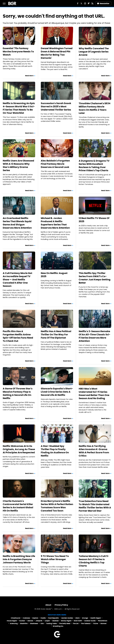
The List (76, 624)
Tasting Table (51, 624)
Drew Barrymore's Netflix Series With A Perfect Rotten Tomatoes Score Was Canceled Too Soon (57, 506)
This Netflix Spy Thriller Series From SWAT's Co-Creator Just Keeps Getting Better (95, 278)
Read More (29, 76)
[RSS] (92, 3)
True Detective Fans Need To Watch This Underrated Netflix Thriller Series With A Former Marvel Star (95, 506)
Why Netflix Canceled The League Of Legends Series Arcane (94, 52)
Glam (78, 618)
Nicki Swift (78, 621)
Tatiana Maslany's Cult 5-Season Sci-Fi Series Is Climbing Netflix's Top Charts (94, 561)
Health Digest (96, 618)
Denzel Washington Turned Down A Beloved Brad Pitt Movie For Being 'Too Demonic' (57, 53)
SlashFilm (24, 624)
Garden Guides (67, 618)
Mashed (55, 621)
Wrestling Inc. (58, 626)
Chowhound (16, 618)
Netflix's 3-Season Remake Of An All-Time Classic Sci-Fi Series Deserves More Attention (95, 336)
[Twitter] (81, 3)
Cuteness (26, 618)
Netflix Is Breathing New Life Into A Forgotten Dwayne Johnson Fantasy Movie (19, 559)
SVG (42, 624)
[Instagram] (85, 3)
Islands (30, 621)
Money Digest (66, 621)
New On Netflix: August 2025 (54, 275)
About (48, 605)
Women (103, 624)
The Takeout (86, 624)
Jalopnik (39, 621)
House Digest (12, 621)
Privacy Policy (61, 605)
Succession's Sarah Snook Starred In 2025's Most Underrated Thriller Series (56, 106)
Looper (47, 621)
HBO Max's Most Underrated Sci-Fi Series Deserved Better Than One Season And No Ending (94, 393)
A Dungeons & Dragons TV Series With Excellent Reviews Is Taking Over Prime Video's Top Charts (94, 166)
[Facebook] (78, 3)
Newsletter (103, 3)
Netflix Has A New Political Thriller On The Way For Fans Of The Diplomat (56, 335)
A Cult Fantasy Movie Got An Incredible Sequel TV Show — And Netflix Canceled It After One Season (17, 280)
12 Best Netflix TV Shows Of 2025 (94, 220)
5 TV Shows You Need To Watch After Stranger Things (55, 559)
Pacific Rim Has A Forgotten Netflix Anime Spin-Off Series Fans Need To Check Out (18, 336)
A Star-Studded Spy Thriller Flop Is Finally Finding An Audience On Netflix (55, 451)
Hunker (22, 621)
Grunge (85, 618)
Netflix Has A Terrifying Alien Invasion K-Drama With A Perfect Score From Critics (94, 451)
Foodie (43, 618)
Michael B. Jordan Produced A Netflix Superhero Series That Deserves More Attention (55, 223)
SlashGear (34, 624)
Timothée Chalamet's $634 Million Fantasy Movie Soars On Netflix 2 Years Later (95, 108)
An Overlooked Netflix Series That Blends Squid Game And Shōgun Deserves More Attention (17, 223)
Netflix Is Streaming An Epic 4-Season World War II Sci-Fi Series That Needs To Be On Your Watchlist (19, 108)
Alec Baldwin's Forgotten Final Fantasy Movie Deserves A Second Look (55, 164)
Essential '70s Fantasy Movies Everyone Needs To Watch (18, 52)
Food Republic (53, 618)
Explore (35, 618)
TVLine (95, 624)
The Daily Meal (65, 624)
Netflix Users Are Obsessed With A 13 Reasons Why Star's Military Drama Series (18, 165)
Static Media (46, 609)
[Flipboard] (89, 3)
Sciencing (14, 624)
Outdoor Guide (90, 621)
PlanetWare (103, 621)
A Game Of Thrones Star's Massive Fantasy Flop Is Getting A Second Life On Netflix (18, 393)
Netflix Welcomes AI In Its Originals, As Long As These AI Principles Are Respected (19, 449)
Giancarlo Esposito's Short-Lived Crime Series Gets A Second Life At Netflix (57, 392)
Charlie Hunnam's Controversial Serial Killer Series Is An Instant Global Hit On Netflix (18, 506)
